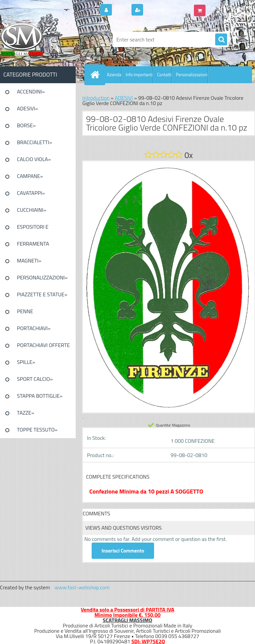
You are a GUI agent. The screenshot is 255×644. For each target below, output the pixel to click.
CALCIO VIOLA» (34, 159)
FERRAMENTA (33, 244)
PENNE (25, 311)
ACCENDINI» (31, 91)
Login (121, 10)
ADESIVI (124, 98)
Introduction (96, 98)
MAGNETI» (29, 261)
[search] (221, 40)
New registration (164, 10)
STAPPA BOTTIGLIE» (40, 396)
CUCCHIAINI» (32, 210)
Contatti (164, 75)
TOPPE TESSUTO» (37, 430)
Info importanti (139, 75)
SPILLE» (26, 362)
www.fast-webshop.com (82, 587)
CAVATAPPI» (31, 193)
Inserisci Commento (123, 551)
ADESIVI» (27, 108)
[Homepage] (96, 75)
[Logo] (46, 39)
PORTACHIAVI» (34, 328)
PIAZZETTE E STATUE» (42, 294)
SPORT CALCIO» (35, 379)
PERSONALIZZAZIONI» (42, 277)
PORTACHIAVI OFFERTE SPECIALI (43, 347)
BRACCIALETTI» (35, 142)
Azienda (114, 75)
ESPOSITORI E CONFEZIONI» (33, 229)
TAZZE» (26, 413)
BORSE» (26, 125)
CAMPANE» (30, 176)
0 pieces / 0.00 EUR (229, 8)
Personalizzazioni (192, 75)
